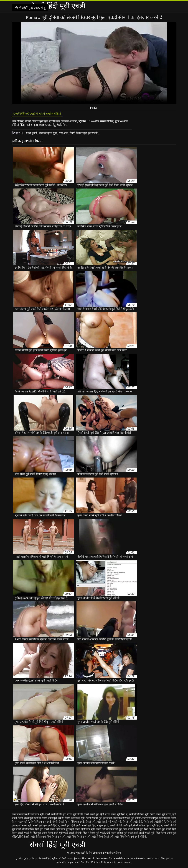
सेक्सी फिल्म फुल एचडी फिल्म (156, 819)
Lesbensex (102, 860)
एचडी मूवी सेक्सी (75, 815)
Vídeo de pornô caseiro (119, 863)
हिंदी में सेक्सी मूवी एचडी (94, 834)
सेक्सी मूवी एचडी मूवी (112, 823)
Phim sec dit (88, 860)
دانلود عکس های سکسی (28, 860)
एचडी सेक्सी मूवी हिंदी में (116, 815)
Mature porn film (130, 860)
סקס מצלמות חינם (150, 860)
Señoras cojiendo (71, 860)
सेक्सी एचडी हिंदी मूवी (75, 819)
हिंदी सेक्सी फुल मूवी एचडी (59, 838)
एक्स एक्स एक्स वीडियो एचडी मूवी (28, 815)
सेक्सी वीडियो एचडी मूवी (121, 827)
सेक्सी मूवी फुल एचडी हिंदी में (46, 827)
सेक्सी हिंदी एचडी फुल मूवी (62, 830)
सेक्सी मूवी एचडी (93, 823)
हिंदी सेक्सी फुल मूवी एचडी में (85, 838)
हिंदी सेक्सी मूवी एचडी (109, 838)
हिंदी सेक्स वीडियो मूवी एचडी (120, 834)
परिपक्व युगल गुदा (50, 134)
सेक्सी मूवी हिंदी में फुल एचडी (95, 827)
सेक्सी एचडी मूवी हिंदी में (53, 819)
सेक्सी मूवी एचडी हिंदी (132, 823)
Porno (32, 17)
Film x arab (115, 860)
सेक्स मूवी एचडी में (32, 819)
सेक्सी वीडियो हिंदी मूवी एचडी (36, 830)
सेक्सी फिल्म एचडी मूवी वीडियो (127, 819)
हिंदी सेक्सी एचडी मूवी (144, 834)
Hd (23, 134)
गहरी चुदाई (32, 134)
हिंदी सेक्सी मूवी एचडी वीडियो (133, 838)
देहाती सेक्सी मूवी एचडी (161, 815)
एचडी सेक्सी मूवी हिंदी (94, 815)
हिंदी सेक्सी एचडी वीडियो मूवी (33, 838)
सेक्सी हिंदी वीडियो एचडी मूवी (109, 830)
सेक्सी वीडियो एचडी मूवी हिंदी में (148, 827)
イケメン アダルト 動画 (93, 863)
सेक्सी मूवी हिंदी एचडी (71, 827)
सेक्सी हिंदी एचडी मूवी (85, 830)
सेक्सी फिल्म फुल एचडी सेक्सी (44, 823)
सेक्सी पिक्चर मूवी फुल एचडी (87, 134)
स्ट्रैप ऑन (66, 134)
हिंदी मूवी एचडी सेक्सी (43, 834)
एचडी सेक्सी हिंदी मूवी (139, 815)
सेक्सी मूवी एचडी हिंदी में (154, 823)
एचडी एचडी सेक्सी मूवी (55, 815)
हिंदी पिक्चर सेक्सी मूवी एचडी (158, 830)
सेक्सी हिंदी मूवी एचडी (51, 860)
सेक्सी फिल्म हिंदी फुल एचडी (72, 823)
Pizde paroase (71, 863)
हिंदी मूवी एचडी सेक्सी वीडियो (68, 834)
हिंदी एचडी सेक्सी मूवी (133, 830)
